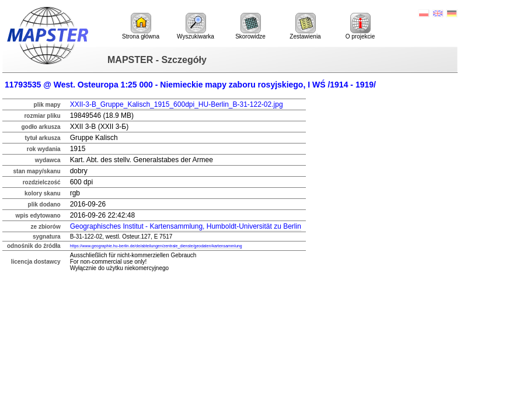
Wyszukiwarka (196, 26)
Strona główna (141, 26)
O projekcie (360, 26)
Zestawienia (305, 26)
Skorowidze (250, 26)
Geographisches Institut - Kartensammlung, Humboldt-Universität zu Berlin (186, 226)
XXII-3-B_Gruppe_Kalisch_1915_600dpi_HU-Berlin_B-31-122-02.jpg (177, 104)
